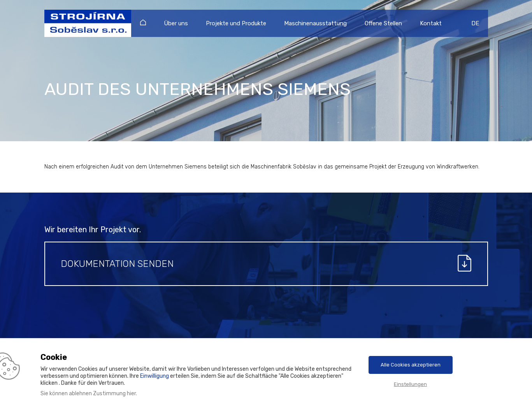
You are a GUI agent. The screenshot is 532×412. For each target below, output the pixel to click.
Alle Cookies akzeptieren (411, 365)
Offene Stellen (383, 23)
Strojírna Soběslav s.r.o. (84, 23)
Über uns (176, 23)
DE (475, 23)
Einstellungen (410, 384)
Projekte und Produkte (236, 23)
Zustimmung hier (114, 394)
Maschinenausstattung (315, 23)
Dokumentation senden (117, 264)
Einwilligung (155, 376)
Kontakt (431, 23)
